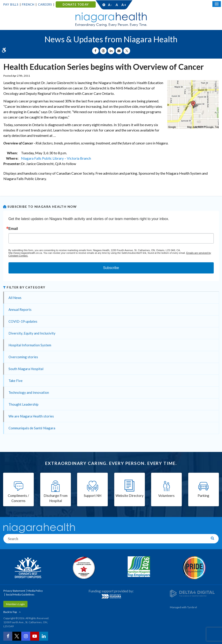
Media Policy (35, 591)
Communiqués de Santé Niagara (32, 428)
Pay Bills (11, 4)
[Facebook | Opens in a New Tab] (8, 636)
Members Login (15, 604)
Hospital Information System (30, 345)
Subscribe (111, 268)
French (28, 4)
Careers (45, 4)
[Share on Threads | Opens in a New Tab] (103, 51)
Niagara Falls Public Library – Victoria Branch (56, 158)
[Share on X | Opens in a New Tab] (127, 51)
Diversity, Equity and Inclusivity (32, 333)
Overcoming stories (23, 357)
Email (13, 229)
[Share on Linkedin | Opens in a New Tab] (111, 51)
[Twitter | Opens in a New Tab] (17, 636)
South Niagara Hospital (26, 369)
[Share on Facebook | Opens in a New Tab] (95, 51)
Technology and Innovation (29, 392)
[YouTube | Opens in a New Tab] (35, 636)
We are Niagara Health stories (31, 416)
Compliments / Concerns (18, 498)
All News (15, 298)
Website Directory (130, 496)
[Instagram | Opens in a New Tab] (26, 636)
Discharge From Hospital (56, 498)
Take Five (16, 381)
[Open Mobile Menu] (217, 4)
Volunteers (166, 496)
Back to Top (10, 612)
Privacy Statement (14, 591)
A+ (124, 5)
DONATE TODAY (76, 4)
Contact (145, 5)
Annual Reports (20, 309)
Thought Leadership (23, 404)
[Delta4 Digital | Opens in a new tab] (192, 593)
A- (110, 5)
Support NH (93, 496)
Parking (203, 496)
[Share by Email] (119, 51)
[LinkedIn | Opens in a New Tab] (44, 636)
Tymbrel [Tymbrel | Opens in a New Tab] (192, 607)
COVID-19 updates (23, 321)
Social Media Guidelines (20, 594)
